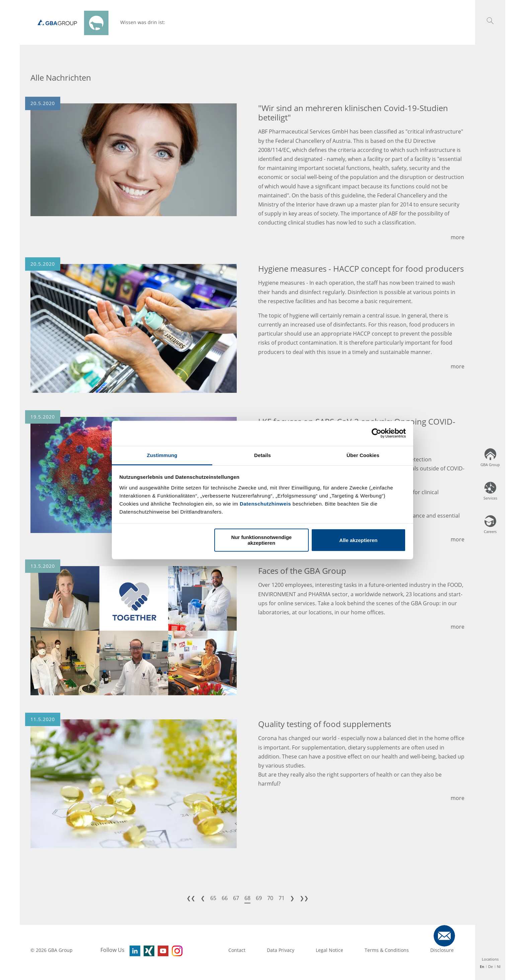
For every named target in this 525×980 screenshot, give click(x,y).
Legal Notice (329, 950)
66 (225, 898)
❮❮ (191, 898)
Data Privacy (281, 950)
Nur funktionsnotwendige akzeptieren (261, 540)
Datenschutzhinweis (265, 503)
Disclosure (442, 950)
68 (247, 898)
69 (259, 898)
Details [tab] (262, 455)
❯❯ (304, 898)
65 (213, 898)
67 (236, 898)
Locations (490, 959)
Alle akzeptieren (358, 540)
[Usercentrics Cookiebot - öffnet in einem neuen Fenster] (377, 433)
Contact (237, 950)
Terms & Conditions (387, 950)
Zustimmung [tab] (162, 455)
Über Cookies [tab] (363, 455)
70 (270, 898)
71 (282, 898)
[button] (490, 21)
